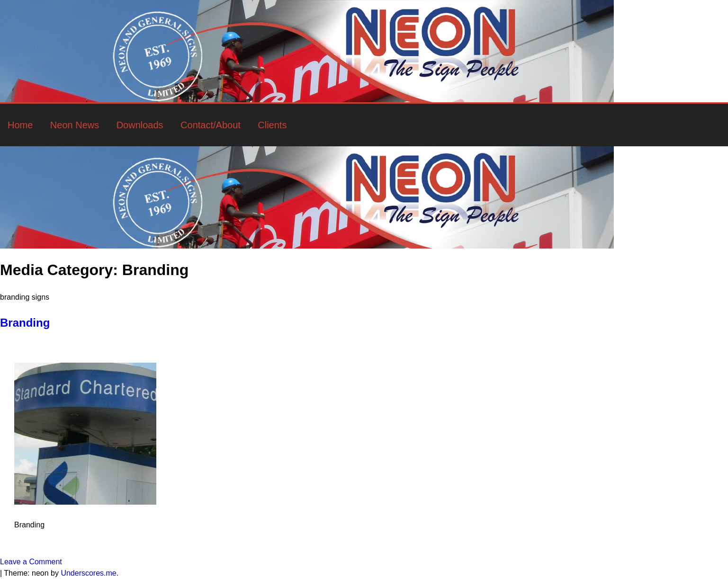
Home (20, 125)
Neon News (75, 125)
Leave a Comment (31, 562)
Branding (25, 323)
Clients (272, 125)
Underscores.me (88, 573)
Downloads (140, 125)
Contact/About (211, 125)
